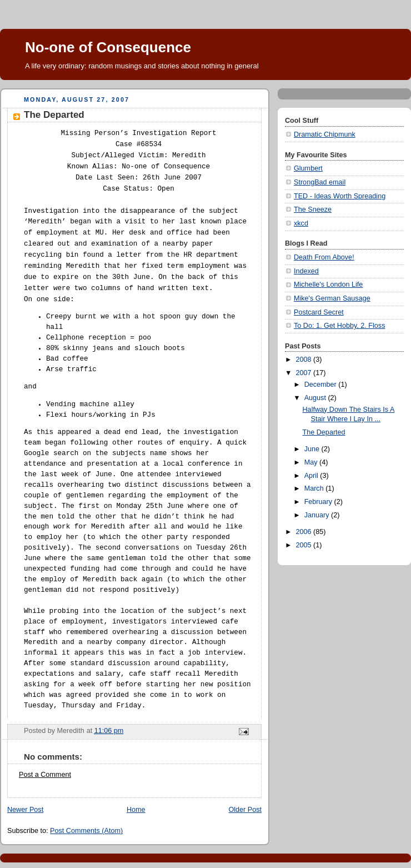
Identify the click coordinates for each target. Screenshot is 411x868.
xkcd (301, 223)
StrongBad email (320, 182)
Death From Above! (324, 257)
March (315, 488)
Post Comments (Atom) (86, 831)
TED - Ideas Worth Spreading (340, 196)
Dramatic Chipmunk (325, 134)
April (312, 476)
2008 (305, 360)
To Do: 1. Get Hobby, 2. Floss (339, 326)
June (313, 449)
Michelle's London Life (328, 285)
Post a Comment (45, 775)
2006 (305, 532)
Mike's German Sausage (332, 298)
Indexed (306, 271)
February (319, 502)
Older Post (245, 810)
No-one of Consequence (108, 47)
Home (136, 810)
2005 (305, 545)
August (316, 398)
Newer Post (25, 810)
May (312, 462)
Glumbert (308, 168)
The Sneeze (313, 209)
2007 (305, 373)
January (318, 515)
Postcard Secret (319, 312)
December (322, 385)
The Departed (324, 432)
